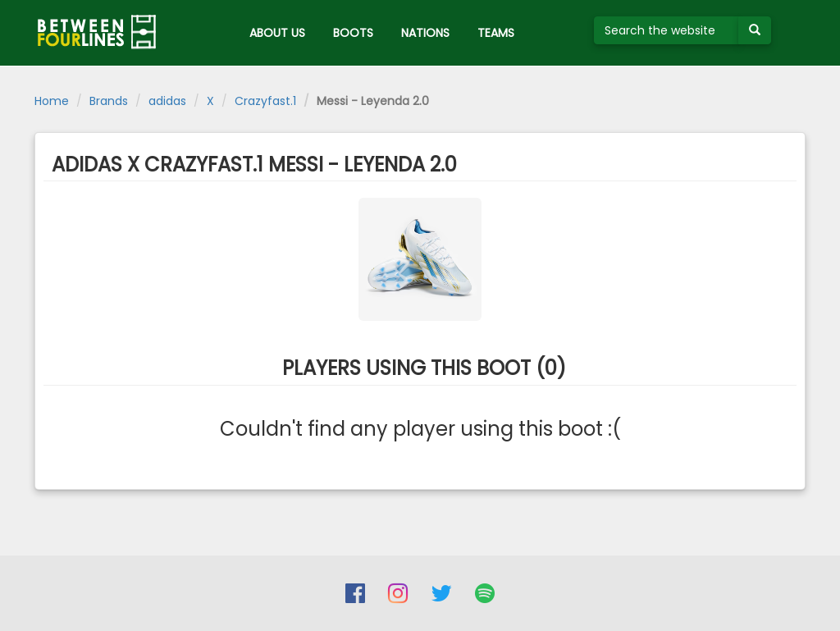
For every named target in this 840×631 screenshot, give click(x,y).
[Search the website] (667, 30)
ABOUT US (277, 33)
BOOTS (353, 33)
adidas (167, 101)
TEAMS (496, 33)
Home (52, 101)
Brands (109, 101)
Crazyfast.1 (265, 101)
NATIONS (425, 33)
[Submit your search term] (755, 30)
